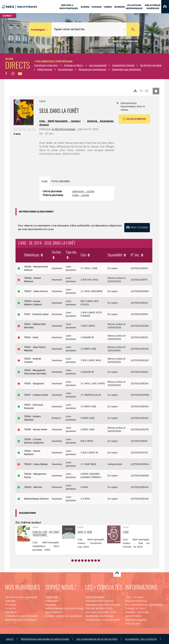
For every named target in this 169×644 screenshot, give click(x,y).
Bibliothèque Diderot (36, 498)
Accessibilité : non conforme (141, 639)
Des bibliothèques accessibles (144, 604)
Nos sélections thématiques (103, 604)
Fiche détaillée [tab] (60, 181)
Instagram (52, 601)
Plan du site (133, 623)
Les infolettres (54, 612)
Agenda (10, 601)
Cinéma (10, 608)
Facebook (51, 597)
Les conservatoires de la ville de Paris (97, 639)
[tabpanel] (77, 193)
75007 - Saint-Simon (36, 291)
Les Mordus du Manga (99, 616)
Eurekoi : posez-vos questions (64, 616)
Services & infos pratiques (21, 597)
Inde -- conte (81, 195)
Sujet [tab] (44, 181)
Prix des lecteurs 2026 (99, 608)
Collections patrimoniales (21, 616)
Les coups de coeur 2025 (101, 612)
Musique (11, 604)
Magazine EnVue (136, 601)
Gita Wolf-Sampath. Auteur (60, 121)
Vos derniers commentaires (103, 619)
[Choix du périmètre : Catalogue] (40, 29)
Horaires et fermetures (99, 601)
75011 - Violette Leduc (36, 314)
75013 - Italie (31, 337)
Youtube (51, 604)
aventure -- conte (83, 191)
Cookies (130, 612)
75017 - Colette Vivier (36, 395)
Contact (138, 597)
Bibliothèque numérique (21, 619)
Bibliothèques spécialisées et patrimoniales (45, 639)
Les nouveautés (95, 597)
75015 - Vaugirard (34, 383)
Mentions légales (136, 619)
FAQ (128, 597)
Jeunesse (11, 612)
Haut (117, 573)
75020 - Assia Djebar (36, 464)
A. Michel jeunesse (64, 129)
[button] (165, 7)
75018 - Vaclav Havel (36, 429)
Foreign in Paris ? (136, 608)
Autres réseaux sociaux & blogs (64, 608)
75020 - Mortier (33, 487)
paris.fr (10, 639)
